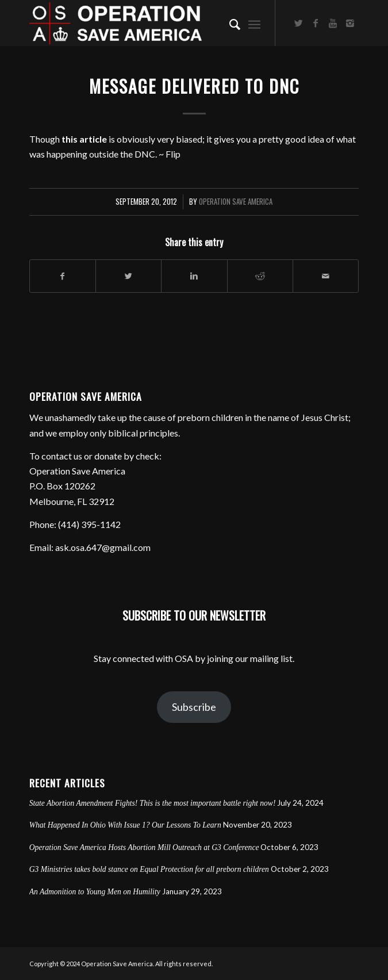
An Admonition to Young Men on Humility (95, 892)
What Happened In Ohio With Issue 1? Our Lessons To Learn (125, 825)
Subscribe (194, 707)
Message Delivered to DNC (194, 86)
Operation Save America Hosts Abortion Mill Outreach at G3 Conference (144, 847)
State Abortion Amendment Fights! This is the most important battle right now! (153, 803)
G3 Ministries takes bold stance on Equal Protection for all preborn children (149, 869)
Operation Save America (236, 202)
